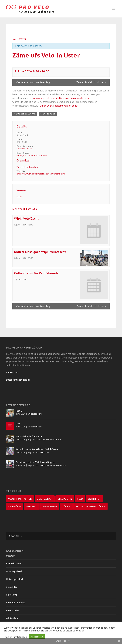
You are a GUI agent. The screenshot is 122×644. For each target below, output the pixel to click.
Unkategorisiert (34, 414)
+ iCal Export (48, 114)
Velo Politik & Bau (53, 440)
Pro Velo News (42, 452)
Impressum (12, 372)
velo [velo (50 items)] (80, 499)
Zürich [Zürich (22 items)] (66, 506)
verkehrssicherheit (38, 155)
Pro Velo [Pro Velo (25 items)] (32, 506)
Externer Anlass (24, 149)
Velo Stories (13, 610)
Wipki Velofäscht (26, 219)
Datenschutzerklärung (18, 380)
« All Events (19, 39)
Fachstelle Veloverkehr (28, 167)
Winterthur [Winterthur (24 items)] (50, 506)
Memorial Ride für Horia (29, 436)
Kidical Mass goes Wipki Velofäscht (40, 252)
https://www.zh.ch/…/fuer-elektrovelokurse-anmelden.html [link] (59, 98)
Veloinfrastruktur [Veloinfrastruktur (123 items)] (20, 499)
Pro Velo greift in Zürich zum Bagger (35, 462)
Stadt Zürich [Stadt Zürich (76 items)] (45, 499)
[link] (46, 106)
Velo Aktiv (40, 440)
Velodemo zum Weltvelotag (33, 82)
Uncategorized (14, 571)
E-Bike (19, 155)
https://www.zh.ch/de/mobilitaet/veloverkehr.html (41, 174)
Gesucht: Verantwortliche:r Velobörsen (37, 449)
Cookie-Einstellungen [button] (16, 637)
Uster (19, 197)
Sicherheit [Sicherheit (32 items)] (94, 499)
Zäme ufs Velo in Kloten (91, 82)
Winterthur (12, 618)
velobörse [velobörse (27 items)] (15, 506)
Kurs (26, 155)
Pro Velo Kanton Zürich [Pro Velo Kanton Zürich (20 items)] (90, 506)
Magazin (31, 440)
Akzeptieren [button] (37, 637)
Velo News (12, 595)
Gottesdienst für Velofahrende (36, 273)
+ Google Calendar (25, 114)
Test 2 (19, 411)
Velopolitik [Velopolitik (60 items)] (65, 499)
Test (18, 424)
